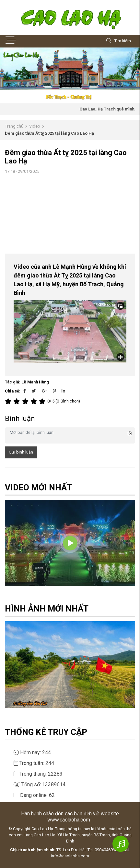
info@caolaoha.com (70, 856)
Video (35, 126)
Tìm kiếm (119, 41)
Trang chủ (14, 126)
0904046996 (106, 850)
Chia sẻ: (13, 391)
